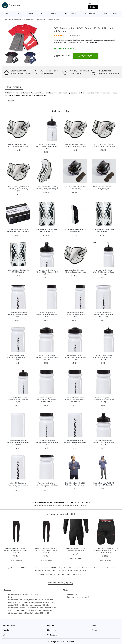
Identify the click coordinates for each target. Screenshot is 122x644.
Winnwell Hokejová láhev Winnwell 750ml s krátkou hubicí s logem (18, 357)
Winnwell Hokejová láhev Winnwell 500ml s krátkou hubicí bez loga (104, 400)
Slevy (5, 635)
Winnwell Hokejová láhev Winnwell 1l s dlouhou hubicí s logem (18, 315)
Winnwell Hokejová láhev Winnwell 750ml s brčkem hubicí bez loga (104, 357)
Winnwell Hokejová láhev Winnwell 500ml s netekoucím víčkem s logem (75, 400)
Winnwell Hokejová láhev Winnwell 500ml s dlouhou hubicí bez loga (104, 442)
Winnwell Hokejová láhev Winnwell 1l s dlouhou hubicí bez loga (47, 485)
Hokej (18, 14)
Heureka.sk (18, 20)
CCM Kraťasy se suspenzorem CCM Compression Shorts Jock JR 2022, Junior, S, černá (106, 550)
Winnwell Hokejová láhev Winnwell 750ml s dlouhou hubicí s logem (75, 357)
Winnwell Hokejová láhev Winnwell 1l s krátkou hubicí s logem (18, 485)
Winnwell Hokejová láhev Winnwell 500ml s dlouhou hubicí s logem (47, 272)
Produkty (11, 20)
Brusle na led (71, 14)
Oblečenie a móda (61, 505)
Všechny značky (9, 625)
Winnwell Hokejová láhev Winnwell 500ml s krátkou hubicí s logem (47, 442)
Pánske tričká (84, 505)
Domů (6, 14)
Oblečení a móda (111, 14)
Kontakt (94, 630)
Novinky (6, 630)
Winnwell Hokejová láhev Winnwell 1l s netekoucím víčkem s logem (75, 442)
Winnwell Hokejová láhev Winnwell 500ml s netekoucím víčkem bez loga (47, 400)
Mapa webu (52, 630)
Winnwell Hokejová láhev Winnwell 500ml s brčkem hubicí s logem (47, 146)
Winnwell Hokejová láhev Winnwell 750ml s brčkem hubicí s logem (18, 400)
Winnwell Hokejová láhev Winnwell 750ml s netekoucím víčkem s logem (104, 315)
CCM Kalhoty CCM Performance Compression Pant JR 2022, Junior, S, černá (16, 550)
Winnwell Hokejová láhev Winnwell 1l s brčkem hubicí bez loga (47, 315)
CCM (68, 42)
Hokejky (54, 14)
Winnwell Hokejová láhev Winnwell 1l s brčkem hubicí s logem (75, 315)
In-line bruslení (90, 14)
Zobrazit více (13, 101)
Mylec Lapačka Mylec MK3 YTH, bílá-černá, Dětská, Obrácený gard (18, 189)
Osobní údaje (52, 635)
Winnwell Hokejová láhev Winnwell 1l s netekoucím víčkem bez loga (18, 442)
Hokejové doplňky (36, 14)
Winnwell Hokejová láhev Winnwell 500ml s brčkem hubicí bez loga (104, 272)
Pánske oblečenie (73, 505)
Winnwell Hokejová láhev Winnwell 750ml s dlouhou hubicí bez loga (47, 357)
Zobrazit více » (94, 42)
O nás (94, 625)
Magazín (51, 625)
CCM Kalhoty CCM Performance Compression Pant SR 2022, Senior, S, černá (46, 550)
